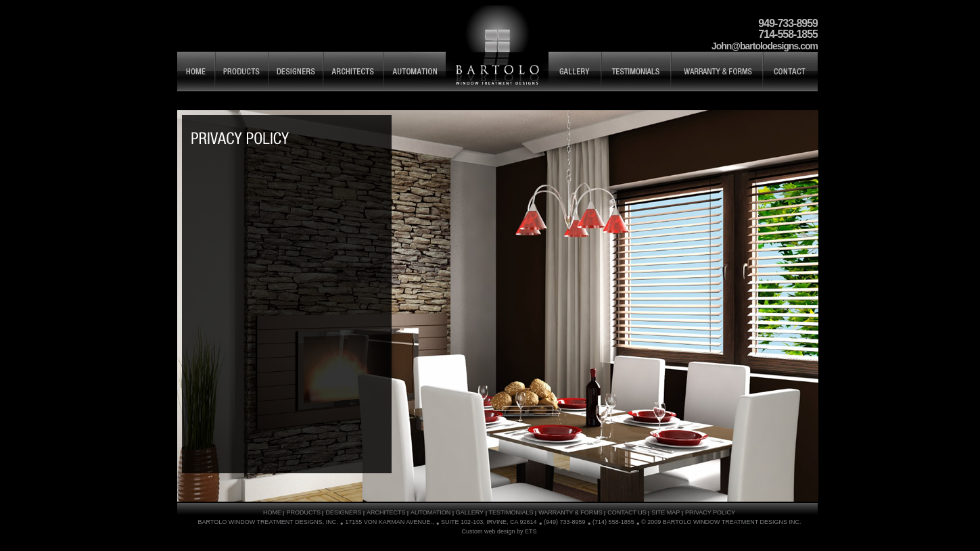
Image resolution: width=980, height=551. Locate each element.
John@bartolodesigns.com (765, 46)
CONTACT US (627, 512)
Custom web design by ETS (499, 531)
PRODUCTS (242, 71)
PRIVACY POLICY (710, 512)
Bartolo (497, 48)
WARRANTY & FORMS (717, 71)
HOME (196, 71)
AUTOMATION (430, 512)
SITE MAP (239, 138)
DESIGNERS (296, 71)
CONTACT (790, 71)
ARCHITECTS (353, 71)
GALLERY (575, 71)
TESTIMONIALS (636, 71)
